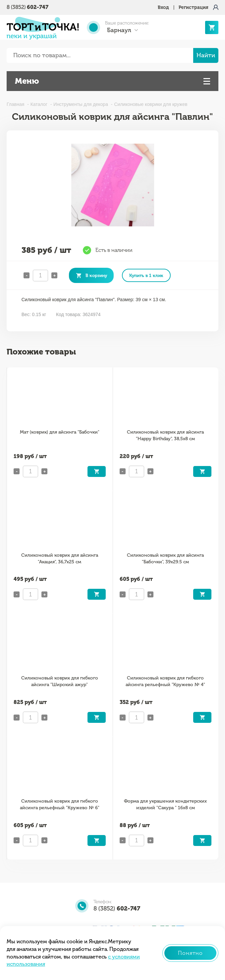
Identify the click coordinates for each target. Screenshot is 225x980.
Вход (163, 7)
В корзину (96, 275)
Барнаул (119, 30)
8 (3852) (28, 7)
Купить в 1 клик (146, 275)
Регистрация (194, 7)
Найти (206, 55)
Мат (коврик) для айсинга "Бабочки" (60, 432)
